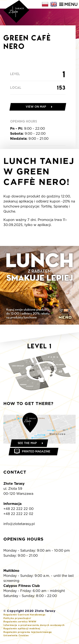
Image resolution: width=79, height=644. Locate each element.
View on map (36, 107)
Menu (68, 4)
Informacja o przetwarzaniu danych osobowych (34, 625)
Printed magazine (36, 451)
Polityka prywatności (17, 618)
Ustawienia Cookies (16, 635)
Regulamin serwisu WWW (20, 622)
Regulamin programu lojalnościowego (28, 632)
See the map (27, 443)
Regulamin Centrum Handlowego (24, 615)
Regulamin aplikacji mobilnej (22, 628)
